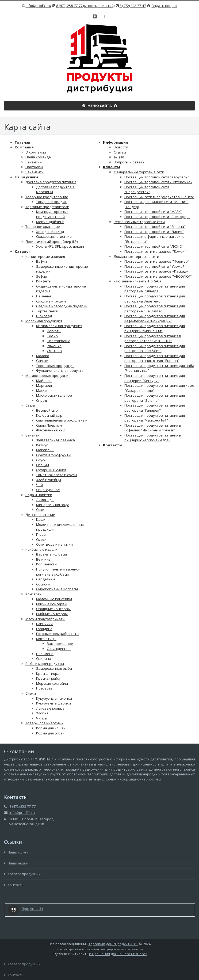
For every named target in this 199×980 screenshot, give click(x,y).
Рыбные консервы (52, 614)
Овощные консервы (53, 609)
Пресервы (45, 688)
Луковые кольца (50, 708)
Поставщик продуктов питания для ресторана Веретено (155, 299)
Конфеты (44, 281)
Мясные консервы (52, 604)
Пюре (41, 534)
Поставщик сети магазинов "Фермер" (157, 261)
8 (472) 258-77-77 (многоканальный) (85, 6)
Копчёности (46, 564)
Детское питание (40, 515)
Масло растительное (54, 395)
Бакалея (32, 435)
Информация (115, 142)
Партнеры (34, 167)
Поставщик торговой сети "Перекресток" (147, 190)
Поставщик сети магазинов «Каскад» (156, 271)
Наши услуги (26, 177)
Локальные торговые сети (136, 257)
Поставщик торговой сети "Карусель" (157, 177)
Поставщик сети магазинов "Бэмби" (155, 251)
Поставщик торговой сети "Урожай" (155, 266)
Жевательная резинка (56, 440)
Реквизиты (35, 172)
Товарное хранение (43, 227)
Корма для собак (50, 733)
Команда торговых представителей (52, 214)
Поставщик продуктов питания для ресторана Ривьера (155, 289)
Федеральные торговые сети (139, 172)
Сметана (54, 351)
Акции (119, 157)
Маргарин (45, 385)
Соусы (41, 460)
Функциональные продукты (60, 370)
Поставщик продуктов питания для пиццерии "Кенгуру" (155, 378)
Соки (40, 510)
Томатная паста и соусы (57, 475)
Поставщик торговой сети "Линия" (154, 232)
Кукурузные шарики (53, 703)
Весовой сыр (47, 410)
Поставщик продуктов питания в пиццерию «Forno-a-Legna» (153, 438)
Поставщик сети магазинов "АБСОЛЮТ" (158, 276)
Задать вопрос (164, 6)
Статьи (120, 152)
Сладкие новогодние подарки (62, 306)
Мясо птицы (46, 639)
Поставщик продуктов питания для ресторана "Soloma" (155, 398)
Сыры (30, 405)
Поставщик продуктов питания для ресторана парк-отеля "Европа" (155, 358)
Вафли (41, 261)
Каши (41, 519)
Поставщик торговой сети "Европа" (155, 227)
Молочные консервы (54, 599)
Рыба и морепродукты (45, 664)
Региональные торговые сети (139, 222)
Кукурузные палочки (54, 698)
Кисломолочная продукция (59, 326)
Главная (22, 142)
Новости (121, 147)
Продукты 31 (32, 909)
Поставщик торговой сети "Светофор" (157, 217)
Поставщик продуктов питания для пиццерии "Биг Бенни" (155, 328)
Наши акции (16, 863)
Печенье (44, 296)
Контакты (113, 445)
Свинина (44, 659)
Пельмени (45, 654)
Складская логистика (54, 236)
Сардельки (45, 579)
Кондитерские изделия (45, 257)
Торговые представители (47, 207)
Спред (41, 400)
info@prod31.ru (38, 6)
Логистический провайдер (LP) (51, 242)
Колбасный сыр (49, 415)
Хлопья (42, 713)
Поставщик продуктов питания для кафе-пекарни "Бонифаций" (155, 318)
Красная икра (48, 673)
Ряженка (54, 346)
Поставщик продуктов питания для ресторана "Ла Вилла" (155, 309)
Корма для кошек (51, 728)
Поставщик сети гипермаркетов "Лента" (159, 197)
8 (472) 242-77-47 (133, 6)
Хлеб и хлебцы (49, 480)
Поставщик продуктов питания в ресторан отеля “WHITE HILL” (153, 338)
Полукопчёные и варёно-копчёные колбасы (58, 572)
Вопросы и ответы (129, 162)
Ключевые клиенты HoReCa (137, 281)
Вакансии (34, 162)
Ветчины (44, 559)
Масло (41, 391)
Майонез (44, 381)
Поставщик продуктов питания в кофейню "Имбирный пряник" (153, 428)
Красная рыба (48, 678)
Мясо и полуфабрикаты (45, 619)
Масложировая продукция (48, 376)
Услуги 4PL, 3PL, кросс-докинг (60, 246)
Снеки (31, 693)
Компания (24, 147)
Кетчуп (42, 445)
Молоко (43, 356)
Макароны (45, 450)
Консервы (34, 594)
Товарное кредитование (47, 197)
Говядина (44, 629)
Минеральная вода (53, 505)
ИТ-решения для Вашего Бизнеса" (118, 954)
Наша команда (38, 157)
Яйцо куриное (48, 490)
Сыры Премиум (49, 425)
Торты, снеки (47, 311)
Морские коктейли (52, 683)
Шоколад (44, 316)
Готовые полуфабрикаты (58, 634)
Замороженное (60, 644)
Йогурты (54, 331)
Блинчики (44, 624)
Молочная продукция (44, 321)
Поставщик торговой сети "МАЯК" (153, 212)
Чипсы (42, 718)
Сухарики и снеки (51, 470)
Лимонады (45, 500)
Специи (43, 465)
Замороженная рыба (54, 668)
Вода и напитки (39, 495)
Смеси (41, 539)
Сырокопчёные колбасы (57, 589)
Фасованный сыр (51, 430)
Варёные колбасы (51, 554)
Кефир (52, 336)
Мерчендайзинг (50, 222)
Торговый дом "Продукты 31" (113, 944)
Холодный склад (50, 232)
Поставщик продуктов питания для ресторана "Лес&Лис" (155, 348)
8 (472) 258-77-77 (22, 806)
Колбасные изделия (42, 549)
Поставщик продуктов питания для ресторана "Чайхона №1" (155, 418)
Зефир (42, 276)
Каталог (22, 251)
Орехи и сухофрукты (54, 455)
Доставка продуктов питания (51, 182)
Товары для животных (44, 723)
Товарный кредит (51, 202)
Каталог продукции (22, 874)
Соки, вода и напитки (54, 544)
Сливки (42, 361)
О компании (36, 152)
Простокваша (59, 341)
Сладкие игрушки (51, 301)
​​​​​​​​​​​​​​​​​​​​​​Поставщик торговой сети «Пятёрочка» (158, 182)
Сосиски (43, 584)
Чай (39, 485)
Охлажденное (59, 649)
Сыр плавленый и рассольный (62, 420)
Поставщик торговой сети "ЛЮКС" (154, 246)
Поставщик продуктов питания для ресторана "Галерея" (155, 408)
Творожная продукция (55, 366)
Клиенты (112, 167)
